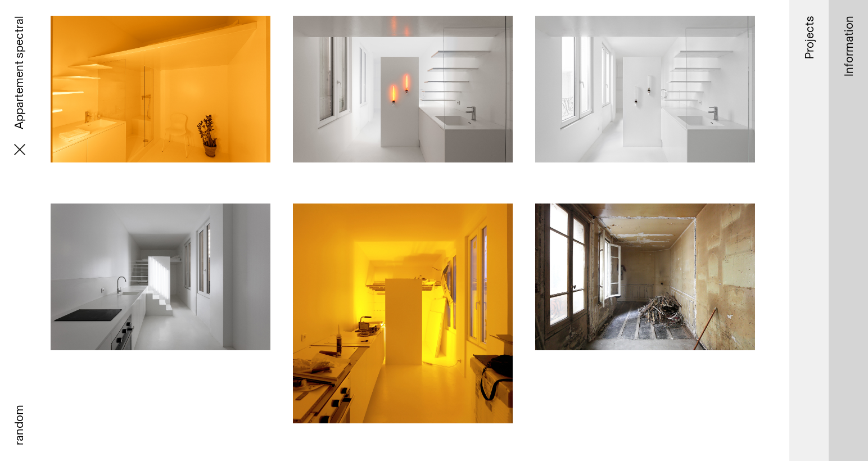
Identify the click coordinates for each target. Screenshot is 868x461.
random (19, 425)
